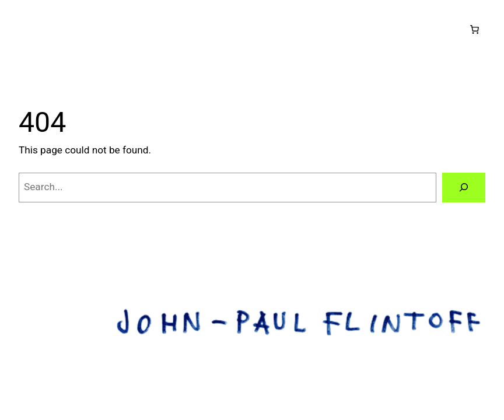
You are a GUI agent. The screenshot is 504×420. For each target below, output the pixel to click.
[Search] (464, 188)
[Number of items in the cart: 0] (474, 30)
